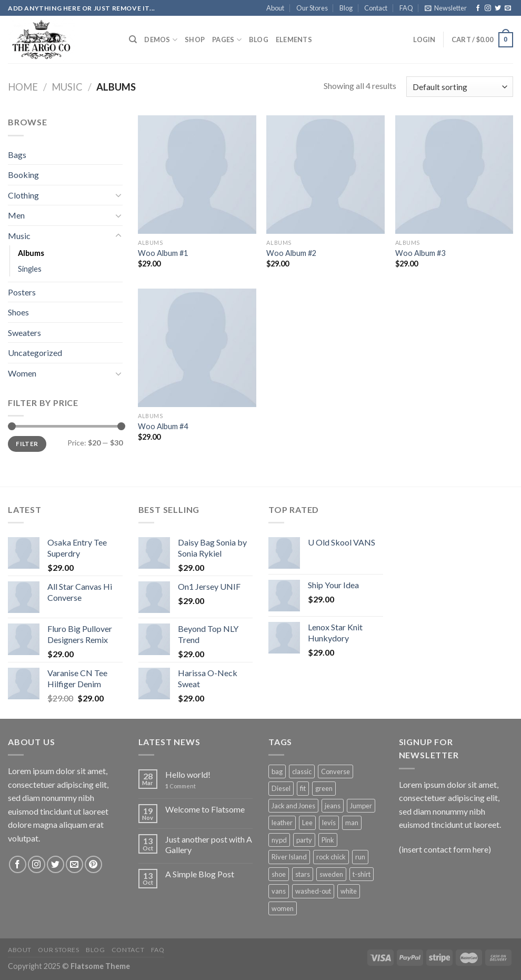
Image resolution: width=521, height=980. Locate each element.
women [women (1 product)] (283, 908)
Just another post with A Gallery (209, 844)
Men (16, 215)
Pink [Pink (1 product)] (328, 840)
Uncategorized (35, 353)
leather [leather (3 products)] (282, 823)
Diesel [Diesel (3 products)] (281, 788)
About (275, 8)
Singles (30, 269)
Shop (195, 39)
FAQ (406, 8)
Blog (346, 8)
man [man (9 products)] (352, 823)
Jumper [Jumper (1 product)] (361, 806)
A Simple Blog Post (200, 874)
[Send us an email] (508, 8)
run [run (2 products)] (360, 857)
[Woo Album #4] (197, 348)
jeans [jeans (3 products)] (333, 806)
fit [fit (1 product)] (303, 788)
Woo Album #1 (163, 253)
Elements (294, 39)
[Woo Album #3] (454, 175)
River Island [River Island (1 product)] (289, 857)
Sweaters (24, 333)
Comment (181, 786)
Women (22, 373)
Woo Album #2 (291, 253)
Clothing (23, 195)
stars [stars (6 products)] (303, 874)
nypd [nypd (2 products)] (279, 840)
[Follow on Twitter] (498, 8)
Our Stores (312, 8)
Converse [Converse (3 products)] (335, 771)
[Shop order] (460, 87)
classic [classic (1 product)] (302, 771)
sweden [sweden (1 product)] (331, 874)
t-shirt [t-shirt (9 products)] (362, 874)
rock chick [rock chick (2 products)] (331, 857)
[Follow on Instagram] (488, 8)
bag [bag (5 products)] (277, 771)
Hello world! (188, 774)
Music (67, 87)
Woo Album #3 (420, 253)
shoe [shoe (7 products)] (279, 874)
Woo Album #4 (163, 426)
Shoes (18, 312)
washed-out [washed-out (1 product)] (313, 891)
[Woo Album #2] (325, 175)
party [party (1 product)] (304, 840)
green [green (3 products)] (324, 788)
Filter (27, 444)
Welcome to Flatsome (205, 809)
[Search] (133, 39)
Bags (17, 155)
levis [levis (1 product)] (329, 823)
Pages (227, 40)
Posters (22, 292)
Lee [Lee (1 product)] (307, 823)
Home (23, 87)
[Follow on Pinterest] (93, 864)
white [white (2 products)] (349, 891)
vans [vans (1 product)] (279, 891)
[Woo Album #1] (197, 175)
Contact (376, 8)
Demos (161, 40)
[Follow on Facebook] (478, 8)
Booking (23, 175)
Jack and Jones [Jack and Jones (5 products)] (293, 806)
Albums (31, 253)
